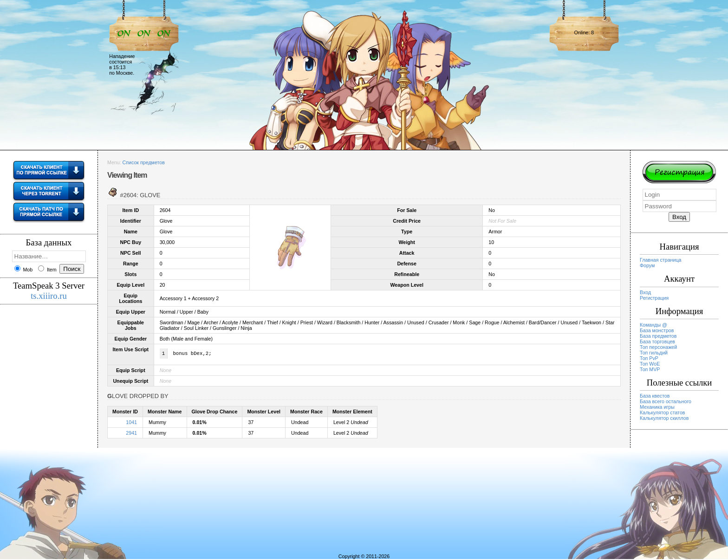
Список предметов (144, 162)
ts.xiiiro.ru (49, 296)
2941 (131, 434)
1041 (131, 423)
